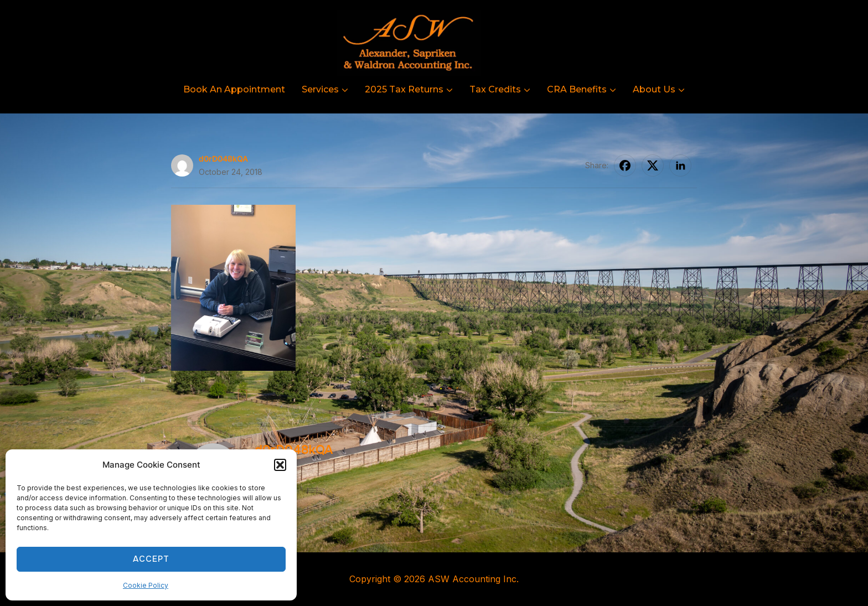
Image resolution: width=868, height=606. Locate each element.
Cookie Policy (146, 585)
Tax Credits (495, 89)
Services (320, 89)
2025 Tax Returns (404, 89)
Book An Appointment (234, 89)
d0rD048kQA (223, 159)
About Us (654, 89)
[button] (280, 465)
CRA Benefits (577, 89)
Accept (151, 559)
